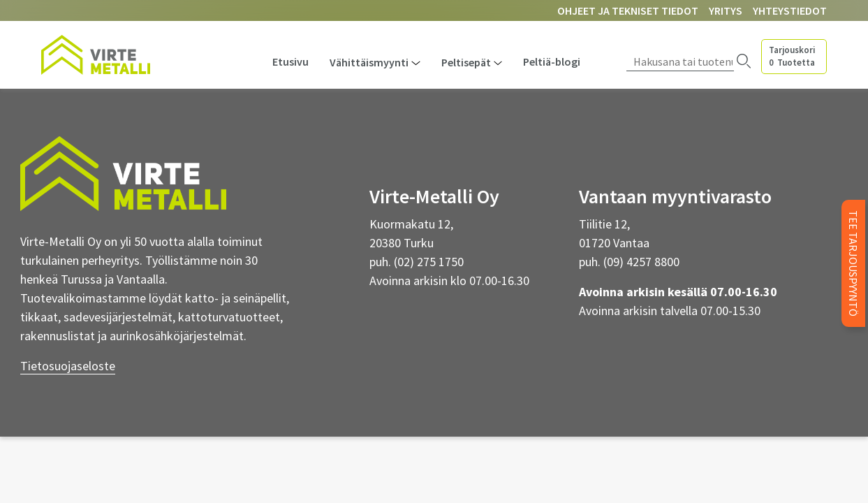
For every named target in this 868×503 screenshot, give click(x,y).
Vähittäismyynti (369, 62)
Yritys (726, 10)
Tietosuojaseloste (68, 366)
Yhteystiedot (790, 10)
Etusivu (290, 61)
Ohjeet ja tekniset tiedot (628, 10)
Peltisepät (466, 62)
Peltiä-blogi (552, 61)
